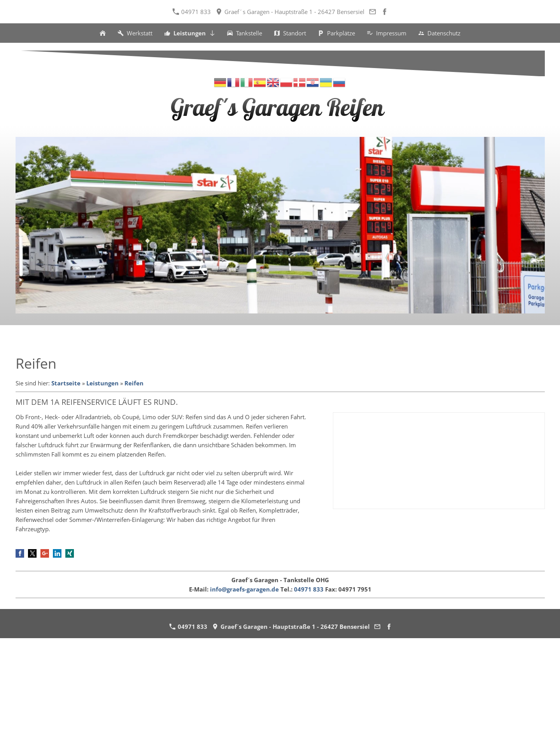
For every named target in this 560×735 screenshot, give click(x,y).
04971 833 (192, 12)
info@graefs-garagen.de (244, 589)
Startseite (66, 383)
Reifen (134, 383)
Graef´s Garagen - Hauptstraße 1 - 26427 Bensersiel (290, 12)
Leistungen (102, 383)
